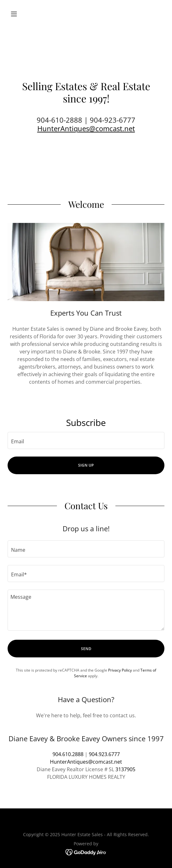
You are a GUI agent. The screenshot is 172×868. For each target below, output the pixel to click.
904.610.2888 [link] (68, 754)
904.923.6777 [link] (104, 754)
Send (86, 649)
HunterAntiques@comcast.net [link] (86, 762)
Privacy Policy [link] (120, 670)
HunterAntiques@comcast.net (86, 128)
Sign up (86, 465)
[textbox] (86, 440)
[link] (86, 852)
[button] (19, 14)
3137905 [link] (125, 769)
